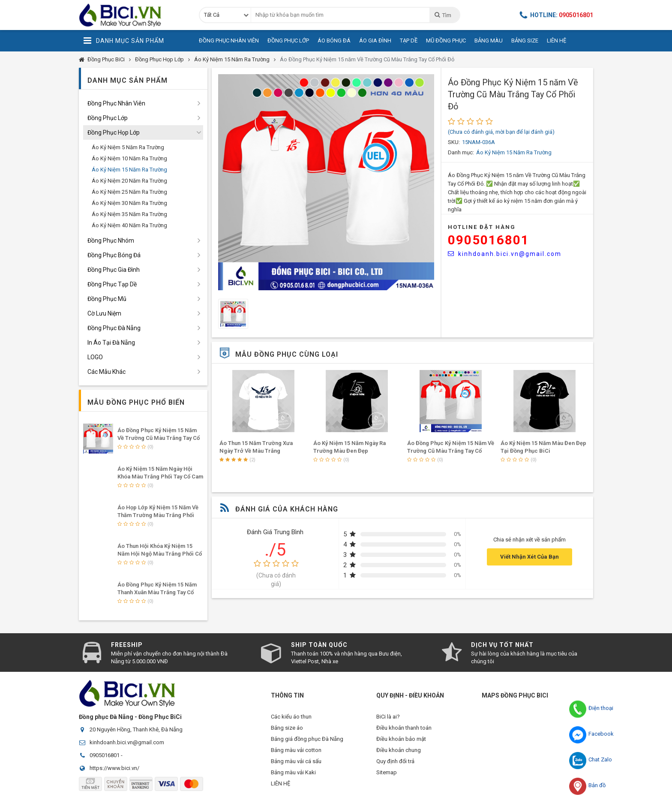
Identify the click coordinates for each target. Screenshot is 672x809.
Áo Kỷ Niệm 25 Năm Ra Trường (129, 192)
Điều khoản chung (399, 755)
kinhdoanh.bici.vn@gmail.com (505, 254)
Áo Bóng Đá (334, 41)
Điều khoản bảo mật (401, 742)
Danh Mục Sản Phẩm (124, 41)
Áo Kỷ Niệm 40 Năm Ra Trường (129, 225)
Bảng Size (525, 41)
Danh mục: (461, 152)
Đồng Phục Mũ (107, 299)
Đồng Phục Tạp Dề (112, 284)
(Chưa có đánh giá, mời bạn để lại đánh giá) (501, 132)
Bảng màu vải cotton (296, 755)
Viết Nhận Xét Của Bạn (529, 557)
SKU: (454, 142)
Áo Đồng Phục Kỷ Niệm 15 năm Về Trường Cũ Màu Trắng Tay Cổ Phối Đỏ (367, 59)
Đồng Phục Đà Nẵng (114, 328)
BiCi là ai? (388, 717)
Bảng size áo (287, 729)
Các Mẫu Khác (106, 372)
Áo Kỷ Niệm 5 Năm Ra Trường (128, 147)
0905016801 (489, 240)
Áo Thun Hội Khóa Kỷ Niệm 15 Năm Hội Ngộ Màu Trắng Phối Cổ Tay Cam (160, 554)
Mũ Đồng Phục (446, 41)
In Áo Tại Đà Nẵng (111, 343)
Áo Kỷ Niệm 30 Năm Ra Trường (129, 203)
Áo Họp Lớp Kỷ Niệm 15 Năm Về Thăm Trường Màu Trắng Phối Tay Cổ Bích (158, 515)
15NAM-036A (478, 142)
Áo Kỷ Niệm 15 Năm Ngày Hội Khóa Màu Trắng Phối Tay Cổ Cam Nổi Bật (160, 477)
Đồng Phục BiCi (106, 59)
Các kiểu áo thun (291, 717)
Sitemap (387, 781)
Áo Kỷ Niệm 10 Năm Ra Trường (129, 158)
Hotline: (556, 15)
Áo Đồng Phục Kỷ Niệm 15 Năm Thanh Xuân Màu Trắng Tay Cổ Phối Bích (157, 592)
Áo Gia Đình (375, 41)
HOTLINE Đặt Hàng (482, 227)
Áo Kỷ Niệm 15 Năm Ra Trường (232, 59)
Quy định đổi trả (395, 768)
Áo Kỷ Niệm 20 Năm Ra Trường (129, 181)
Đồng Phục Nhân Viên (229, 41)
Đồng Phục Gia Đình (114, 270)
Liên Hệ (556, 41)
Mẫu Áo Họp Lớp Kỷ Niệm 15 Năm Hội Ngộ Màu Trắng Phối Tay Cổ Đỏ (261, 451)
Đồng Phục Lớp (288, 41)
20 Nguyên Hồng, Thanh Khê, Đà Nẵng (136, 729)
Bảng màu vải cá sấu (296, 768)
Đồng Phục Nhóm (111, 241)
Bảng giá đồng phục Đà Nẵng (307, 742)
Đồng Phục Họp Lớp (159, 59)
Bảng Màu (489, 41)
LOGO (95, 357)
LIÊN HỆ (280, 794)
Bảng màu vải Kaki (293, 781)
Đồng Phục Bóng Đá (114, 255)
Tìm (442, 15)
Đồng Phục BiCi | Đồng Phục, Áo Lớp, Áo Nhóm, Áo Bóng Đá (132, 15)
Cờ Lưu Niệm (104, 313)
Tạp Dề (409, 41)
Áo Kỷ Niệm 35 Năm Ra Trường (129, 214)
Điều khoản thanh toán (404, 729)
